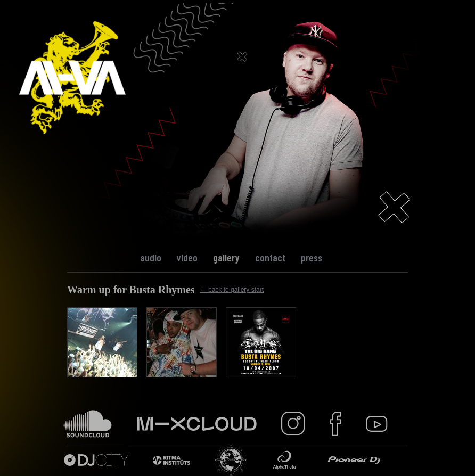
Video (187, 257)
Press (312, 257)
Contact (270, 257)
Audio (151, 257)
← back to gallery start (232, 290)
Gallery (226, 257)
